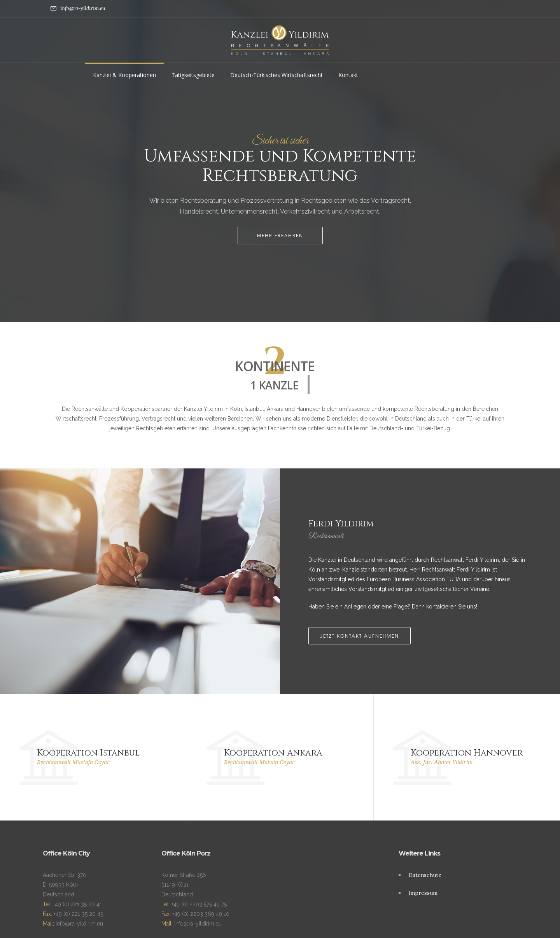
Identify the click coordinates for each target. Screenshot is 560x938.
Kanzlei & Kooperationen (124, 75)
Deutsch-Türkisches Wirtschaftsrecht (276, 75)
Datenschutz (425, 846)
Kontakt (348, 75)
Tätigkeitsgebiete (193, 75)
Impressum (423, 864)
